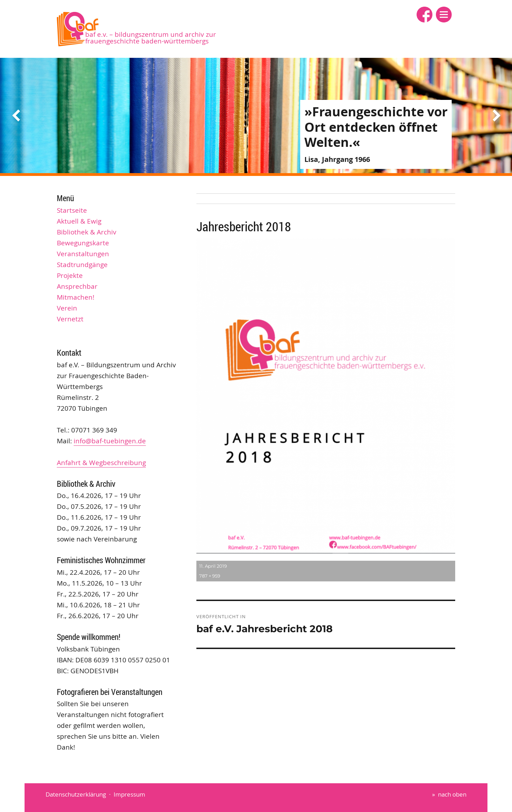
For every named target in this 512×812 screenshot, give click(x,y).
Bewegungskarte (83, 243)
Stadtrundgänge (82, 265)
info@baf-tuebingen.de (110, 441)
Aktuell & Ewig (79, 221)
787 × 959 (210, 576)
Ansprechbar (77, 286)
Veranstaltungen (83, 254)
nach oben (452, 794)
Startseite (72, 210)
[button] (444, 15)
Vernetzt (70, 319)
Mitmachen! (76, 297)
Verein (67, 308)
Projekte (70, 275)
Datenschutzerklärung (76, 794)
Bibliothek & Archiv (87, 232)
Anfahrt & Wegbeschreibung (101, 463)
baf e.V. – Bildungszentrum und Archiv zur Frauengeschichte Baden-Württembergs (151, 38)
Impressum (129, 794)
